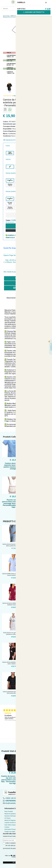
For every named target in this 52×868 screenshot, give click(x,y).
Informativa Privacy (10, 829)
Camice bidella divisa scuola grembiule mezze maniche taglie (13, 574)
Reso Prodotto (9, 811)
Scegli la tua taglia (10, 832)
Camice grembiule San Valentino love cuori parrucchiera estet (13, 692)
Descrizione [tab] (12, 298)
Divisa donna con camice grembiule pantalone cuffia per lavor (14, 633)
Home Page (6, 16)
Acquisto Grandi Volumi (11, 823)
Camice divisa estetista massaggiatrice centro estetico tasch (14, 663)
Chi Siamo (8, 818)
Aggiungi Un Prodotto (34, 12)
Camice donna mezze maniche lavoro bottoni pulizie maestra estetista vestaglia (13, 466)
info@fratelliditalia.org (13, 803)
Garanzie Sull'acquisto (11, 816)
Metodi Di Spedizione (11, 814)
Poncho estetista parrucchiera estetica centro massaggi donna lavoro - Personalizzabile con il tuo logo (14, 503)
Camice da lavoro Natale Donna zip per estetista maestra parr (14, 604)
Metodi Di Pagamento (11, 820)
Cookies (7, 827)
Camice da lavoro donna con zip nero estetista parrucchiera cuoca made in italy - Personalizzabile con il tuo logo (13, 780)
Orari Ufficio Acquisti (10, 825)
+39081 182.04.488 (12, 798)
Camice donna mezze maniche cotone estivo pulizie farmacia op (13, 545)
